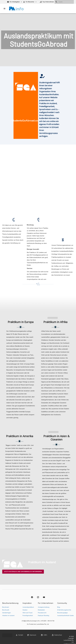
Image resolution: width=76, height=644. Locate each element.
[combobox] (64, 2)
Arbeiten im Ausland (8, 616)
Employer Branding (43, 616)
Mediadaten (41, 610)
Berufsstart (6, 607)
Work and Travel (27, 613)
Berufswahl (6, 610)
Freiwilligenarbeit (28, 616)
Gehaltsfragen (7, 613)
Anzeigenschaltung (44, 607)
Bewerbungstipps (62, 613)
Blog (59, 607)
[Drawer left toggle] (4, 9)
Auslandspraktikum (28, 607)
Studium (25, 610)
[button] (47, 2)
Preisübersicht (42, 613)
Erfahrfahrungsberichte (64, 610)
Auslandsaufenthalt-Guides (66, 616)
